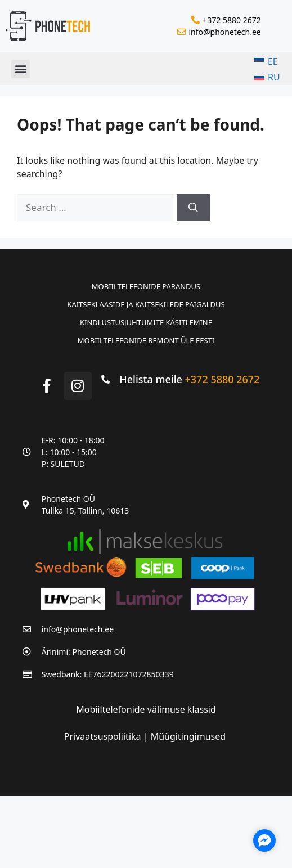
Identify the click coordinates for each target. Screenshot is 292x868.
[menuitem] (267, 61)
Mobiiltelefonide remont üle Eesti (146, 340)
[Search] (193, 208)
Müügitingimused (188, 736)
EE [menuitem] (273, 61)
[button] (21, 69)
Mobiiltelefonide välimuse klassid (146, 709)
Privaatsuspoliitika (104, 736)
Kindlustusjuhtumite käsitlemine (146, 322)
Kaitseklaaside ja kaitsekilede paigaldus (146, 304)
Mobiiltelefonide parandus (146, 286)
